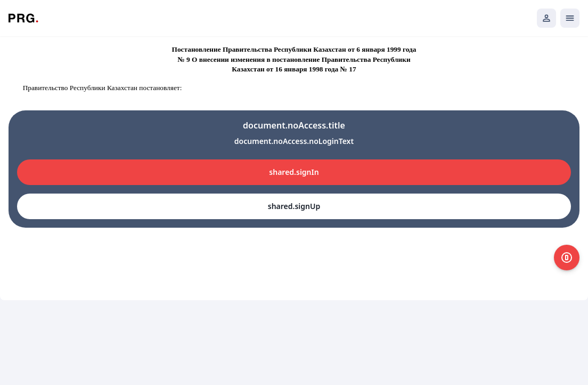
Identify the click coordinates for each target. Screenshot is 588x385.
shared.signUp (294, 206)
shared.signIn (294, 172)
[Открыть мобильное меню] (570, 18)
